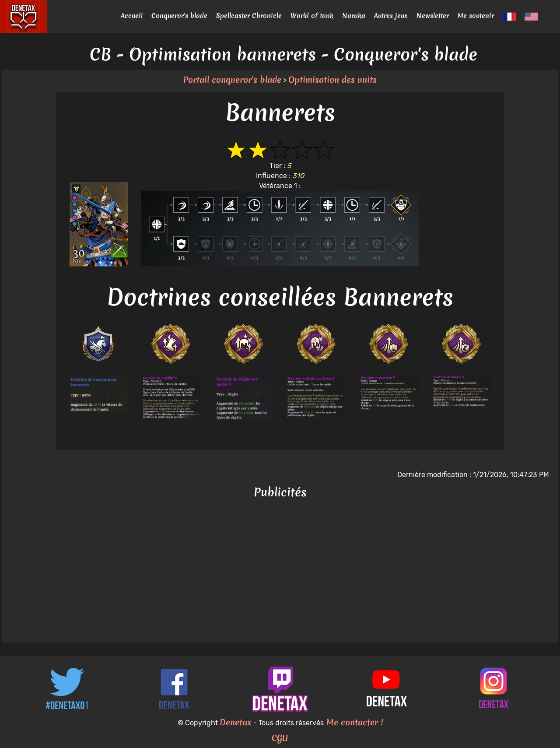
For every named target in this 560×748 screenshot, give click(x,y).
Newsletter (433, 16)
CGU (280, 738)
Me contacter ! (353, 722)
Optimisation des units (332, 80)
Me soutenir (476, 16)
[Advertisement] (280, 572)
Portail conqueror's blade (232, 80)
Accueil (132, 16)
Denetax (236, 722)
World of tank (312, 16)
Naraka (354, 16)
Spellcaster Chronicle (249, 16)
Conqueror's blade (179, 16)
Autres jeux (391, 16)
